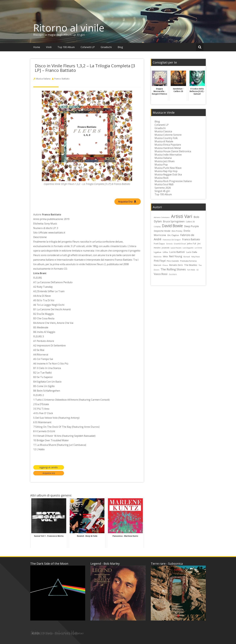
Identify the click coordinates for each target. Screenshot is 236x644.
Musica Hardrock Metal (168, 148)
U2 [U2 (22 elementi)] (197, 270)
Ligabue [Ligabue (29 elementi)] (158, 252)
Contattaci (78, 633)
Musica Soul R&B (164, 184)
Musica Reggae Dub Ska (168, 174)
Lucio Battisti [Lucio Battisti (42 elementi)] (177, 252)
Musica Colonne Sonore (168, 135)
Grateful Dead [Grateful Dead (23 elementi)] (180, 244)
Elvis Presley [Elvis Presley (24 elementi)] (177, 231)
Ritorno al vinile (69, 28)
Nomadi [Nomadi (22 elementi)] (187, 257)
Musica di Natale (164, 141)
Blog (120, 47)
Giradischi (106, 47)
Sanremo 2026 (163, 188)
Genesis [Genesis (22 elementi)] (169, 244)
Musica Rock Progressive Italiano (173, 181)
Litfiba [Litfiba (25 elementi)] (165, 252)
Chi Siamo (47, 633)
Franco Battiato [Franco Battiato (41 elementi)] (191, 239)
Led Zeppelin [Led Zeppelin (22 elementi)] (188, 248)
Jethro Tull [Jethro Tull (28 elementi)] (192, 244)
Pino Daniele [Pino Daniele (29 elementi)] (173, 261)
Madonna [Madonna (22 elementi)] (158, 257)
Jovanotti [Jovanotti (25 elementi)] (166, 248)
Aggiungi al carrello (49, 467)
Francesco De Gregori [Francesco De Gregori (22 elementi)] (172, 240)
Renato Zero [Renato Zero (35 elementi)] (176, 265)
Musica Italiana (43, 79)
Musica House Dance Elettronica (173, 151)
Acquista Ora (127, 202)
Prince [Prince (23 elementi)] (165, 265)
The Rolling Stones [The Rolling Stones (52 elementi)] (173, 269)
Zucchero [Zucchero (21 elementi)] (173, 274)
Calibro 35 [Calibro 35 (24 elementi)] (190, 222)
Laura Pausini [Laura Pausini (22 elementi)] (176, 248)
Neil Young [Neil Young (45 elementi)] (176, 256)
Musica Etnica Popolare (168, 145)
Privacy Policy (62, 633)
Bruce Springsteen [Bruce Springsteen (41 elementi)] (174, 221)
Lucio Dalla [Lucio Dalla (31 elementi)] (192, 252)
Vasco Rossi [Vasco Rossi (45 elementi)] (161, 274)
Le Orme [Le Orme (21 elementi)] (198, 248)
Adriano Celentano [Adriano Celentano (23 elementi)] (162, 217)
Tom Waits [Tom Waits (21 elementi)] (191, 270)
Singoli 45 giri (162, 191)
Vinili (49, 47)
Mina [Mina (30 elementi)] (165, 256)
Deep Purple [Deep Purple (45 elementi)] (191, 226)
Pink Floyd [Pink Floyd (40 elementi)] (160, 261)
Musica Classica (163, 131)
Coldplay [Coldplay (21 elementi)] (157, 227)
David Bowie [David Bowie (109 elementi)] (172, 226)
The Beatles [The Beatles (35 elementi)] (191, 265)
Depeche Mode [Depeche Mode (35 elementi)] (162, 231)
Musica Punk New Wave (168, 168)
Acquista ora (49, 473)
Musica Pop (161, 165)
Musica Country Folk (166, 138)
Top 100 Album (66, 47)
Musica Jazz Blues (165, 161)
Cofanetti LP (88, 47)
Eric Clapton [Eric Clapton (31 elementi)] (173, 235)
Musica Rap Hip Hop (166, 171)
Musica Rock (162, 178)
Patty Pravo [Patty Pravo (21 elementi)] (196, 257)
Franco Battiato (62, 79)
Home (37, 47)
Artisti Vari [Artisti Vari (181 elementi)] (182, 216)
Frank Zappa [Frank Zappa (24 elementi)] (159, 244)
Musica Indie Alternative (168, 155)
